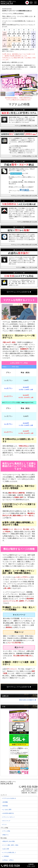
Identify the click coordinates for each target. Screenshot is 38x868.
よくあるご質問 (8, 810)
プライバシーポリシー (10, 818)
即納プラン (7, 835)
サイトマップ (7, 821)
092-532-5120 (28, 787)
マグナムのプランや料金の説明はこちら (24, 156)
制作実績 (6, 806)
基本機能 (6, 803)
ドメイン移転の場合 (10, 845)
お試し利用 (7, 849)
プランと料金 (7, 832)
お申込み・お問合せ (9, 861)
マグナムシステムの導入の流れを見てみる (24, 196)
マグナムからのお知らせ (10, 799)
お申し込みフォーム (16, 174)
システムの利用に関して (10, 853)
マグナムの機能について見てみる (26, 267)
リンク (5, 825)
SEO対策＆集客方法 (9, 814)
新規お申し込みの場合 (8, 841)
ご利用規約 (7, 857)
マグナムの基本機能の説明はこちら (26, 126)
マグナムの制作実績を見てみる (27, 222)
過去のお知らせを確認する (28, 700)
